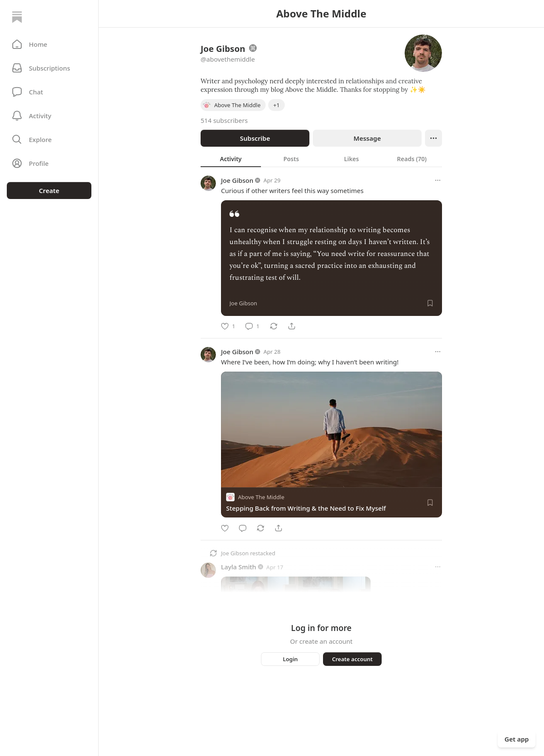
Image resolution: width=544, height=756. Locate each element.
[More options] (438, 180)
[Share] (292, 326)
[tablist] (321, 159)
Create (49, 190)
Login (290, 659)
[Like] (228, 326)
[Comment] (252, 326)
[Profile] (49, 163)
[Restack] (274, 326)
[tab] (231, 159)
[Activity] (49, 116)
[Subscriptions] (49, 68)
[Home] (17, 17)
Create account (352, 659)
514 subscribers (224, 120)
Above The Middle (261, 497)
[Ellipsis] (433, 138)
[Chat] (49, 92)
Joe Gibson (237, 180)
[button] (49, 44)
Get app (517, 739)
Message (367, 138)
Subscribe (255, 138)
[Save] (430, 303)
